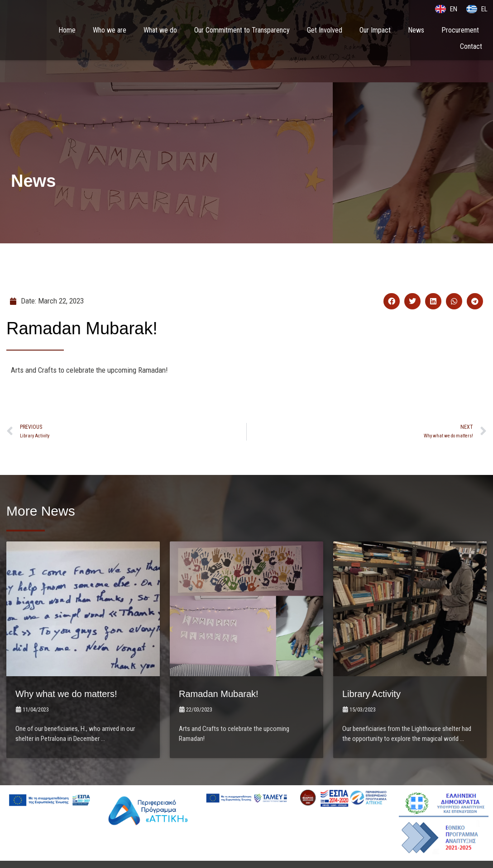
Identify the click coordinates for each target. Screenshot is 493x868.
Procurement (460, 31)
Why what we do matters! (76, 659)
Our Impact (375, 31)
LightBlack (332, 842)
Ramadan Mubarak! (227, 659)
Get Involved (325, 31)
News (416, 31)
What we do (160, 31)
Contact (471, 47)
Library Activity (377, 659)
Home (67, 31)
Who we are (110, 31)
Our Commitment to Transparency (242, 31)
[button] (392, 301)
